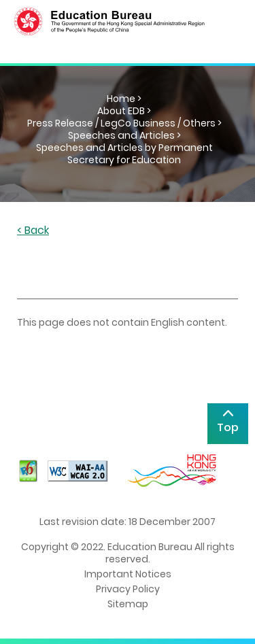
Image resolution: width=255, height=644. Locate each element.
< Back (33, 231)
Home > (124, 99)
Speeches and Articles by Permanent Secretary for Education (124, 154)
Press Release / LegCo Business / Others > (124, 123)
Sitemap (128, 604)
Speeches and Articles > (124, 135)
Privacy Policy (128, 589)
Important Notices (128, 574)
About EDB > (124, 111)
